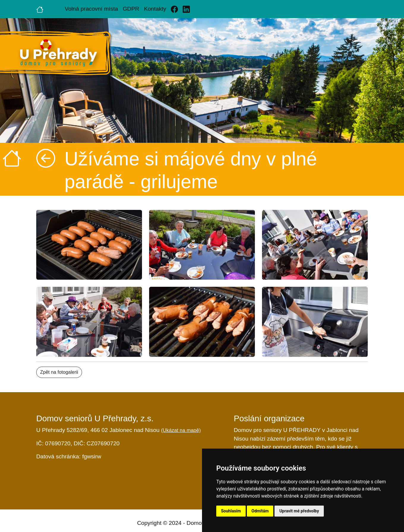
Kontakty (155, 9)
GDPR (131, 9)
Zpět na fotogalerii (59, 372)
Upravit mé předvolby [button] (299, 511)
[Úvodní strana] (40, 9)
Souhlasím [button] (231, 511)
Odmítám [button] (260, 511)
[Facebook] (174, 9)
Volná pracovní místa (91, 9)
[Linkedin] (186, 9)
